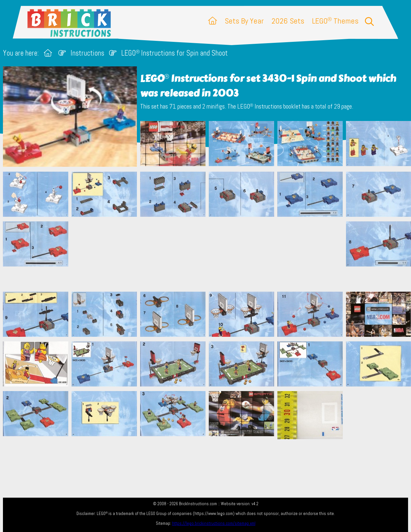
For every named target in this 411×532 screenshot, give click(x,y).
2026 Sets (288, 21)
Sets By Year (244, 21)
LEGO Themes (335, 21)
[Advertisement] (209, 254)
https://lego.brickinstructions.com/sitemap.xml (214, 523)
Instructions (87, 53)
